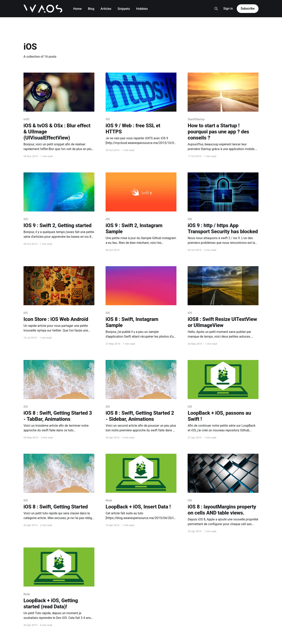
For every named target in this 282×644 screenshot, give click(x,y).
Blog (91, 9)
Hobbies (142, 9)
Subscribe (248, 9)
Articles (106, 9)
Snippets (124, 9)
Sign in (228, 9)
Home (77, 9)
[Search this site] (216, 9)
